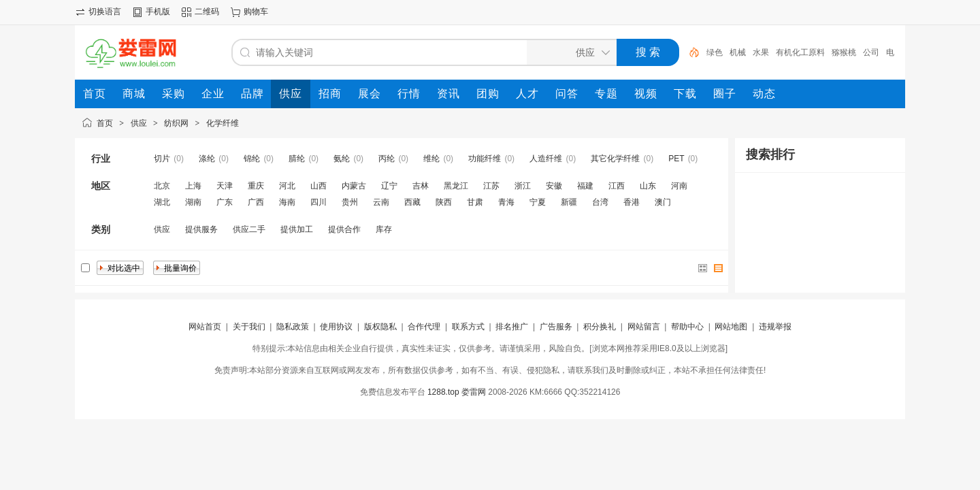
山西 (318, 186)
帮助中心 (687, 327)
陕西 (444, 202)
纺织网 (176, 123)
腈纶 (297, 159)
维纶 (431, 159)
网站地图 (731, 327)
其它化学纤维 (615, 159)
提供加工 (297, 229)
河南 (679, 186)
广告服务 (556, 327)
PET (676, 159)
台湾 (600, 202)
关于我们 (249, 327)
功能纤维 (485, 159)
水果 (761, 52)
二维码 (207, 12)
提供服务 (201, 229)
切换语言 (105, 12)
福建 (585, 186)
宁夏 (538, 202)
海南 (287, 202)
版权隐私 (380, 327)
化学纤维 (223, 123)
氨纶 (342, 159)
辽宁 (389, 186)
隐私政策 (293, 327)
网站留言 (644, 327)
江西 (617, 186)
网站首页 (205, 327)
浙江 (523, 186)
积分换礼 (600, 327)
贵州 (350, 202)
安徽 (554, 186)
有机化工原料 (800, 52)
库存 (384, 229)
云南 (381, 202)
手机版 (158, 12)
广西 (256, 202)
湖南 (193, 202)
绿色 (715, 52)
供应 (139, 123)
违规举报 (775, 327)
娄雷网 (474, 392)
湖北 (162, 202)
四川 (318, 202)
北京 (162, 186)
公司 (871, 52)
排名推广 (512, 327)
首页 (105, 123)
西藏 (412, 202)
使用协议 (336, 327)
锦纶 (252, 159)
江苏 (491, 186)
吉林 (421, 186)
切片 (162, 159)
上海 (193, 186)
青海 (506, 202)
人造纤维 (546, 159)
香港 (632, 202)
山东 (648, 186)
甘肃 (475, 202)
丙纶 (387, 159)
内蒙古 (354, 186)
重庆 (256, 186)
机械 (738, 52)
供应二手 (249, 229)
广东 (225, 202)
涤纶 (207, 159)
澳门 (663, 202)
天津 (225, 186)
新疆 (569, 202)
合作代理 (424, 327)
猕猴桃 (844, 52)
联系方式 (468, 327)
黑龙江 (456, 186)
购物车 (256, 12)
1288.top (443, 392)
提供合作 (344, 229)
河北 (287, 186)
